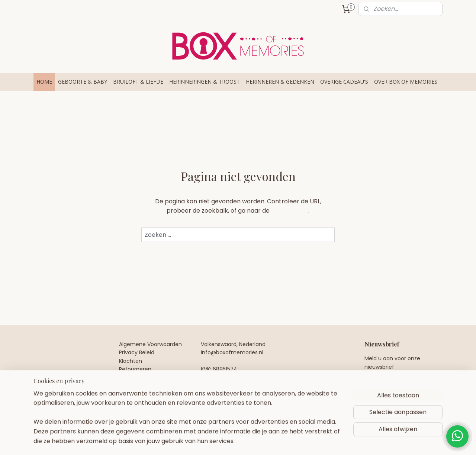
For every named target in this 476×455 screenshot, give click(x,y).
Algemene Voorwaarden (150, 344)
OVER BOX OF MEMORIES (406, 82)
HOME (44, 82)
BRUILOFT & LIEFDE (138, 82)
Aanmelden (387, 386)
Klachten (131, 361)
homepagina (290, 211)
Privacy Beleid (137, 352)
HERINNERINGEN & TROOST (205, 82)
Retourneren (135, 369)
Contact (130, 378)
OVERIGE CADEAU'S (344, 82)
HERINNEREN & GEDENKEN (280, 82)
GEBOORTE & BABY (83, 82)
